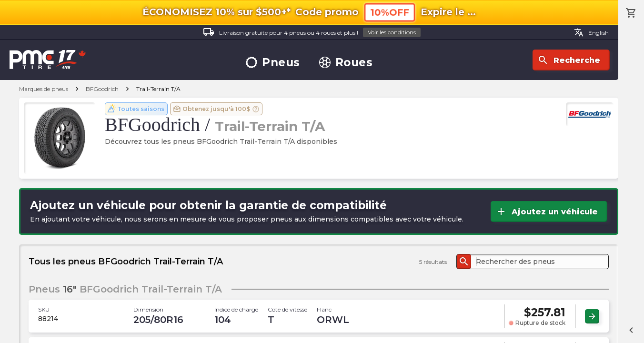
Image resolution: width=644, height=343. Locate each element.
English (591, 32)
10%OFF (390, 12)
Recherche (569, 60)
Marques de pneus (44, 89)
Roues (346, 63)
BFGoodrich (102, 89)
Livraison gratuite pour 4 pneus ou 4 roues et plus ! (312, 33)
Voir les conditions (392, 32)
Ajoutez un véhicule (547, 212)
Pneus (273, 63)
